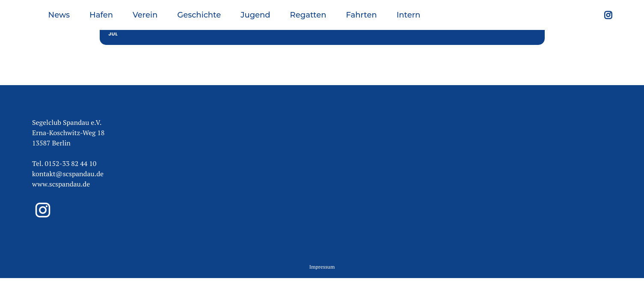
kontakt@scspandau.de (68, 154)
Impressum (322, 247)
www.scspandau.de (61, 164)
